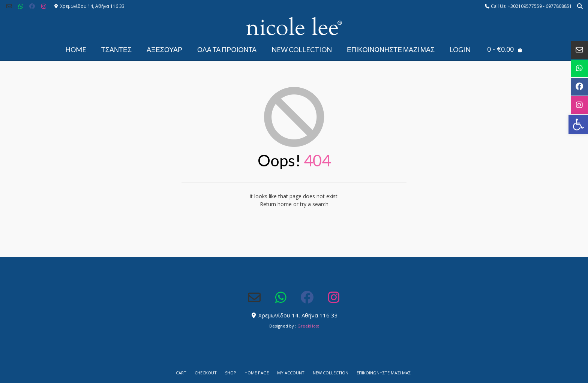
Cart (181, 373)
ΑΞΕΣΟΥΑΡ (164, 49)
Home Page (257, 373)
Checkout (206, 373)
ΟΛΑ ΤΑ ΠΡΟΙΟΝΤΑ (227, 49)
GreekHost (308, 326)
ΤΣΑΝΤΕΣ (116, 49)
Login (460, 49)
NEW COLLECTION (302, 49)
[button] (578, 124)
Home (76, 49)
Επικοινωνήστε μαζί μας (391, 49)
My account (291, 373)
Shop (231, 373)
